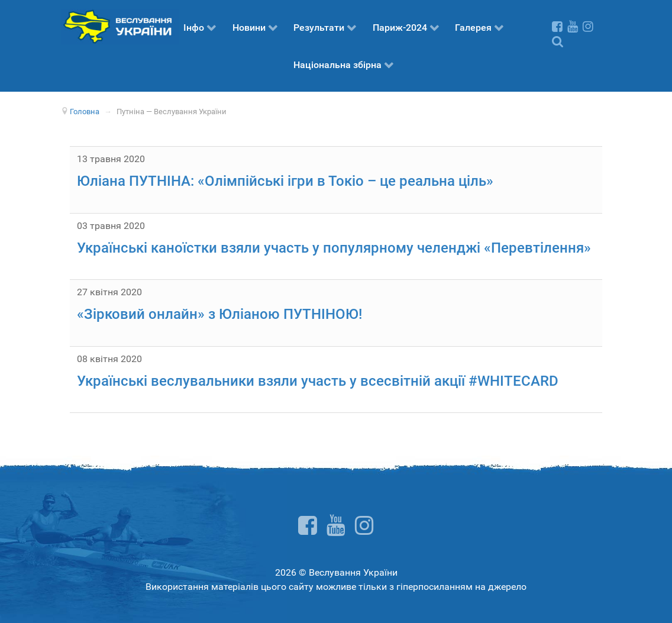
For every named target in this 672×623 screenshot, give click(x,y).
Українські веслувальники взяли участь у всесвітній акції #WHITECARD (318, 381)
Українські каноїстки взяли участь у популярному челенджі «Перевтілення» (334, 248)
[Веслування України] (120, 26)
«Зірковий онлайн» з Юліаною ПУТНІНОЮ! (219, 314)
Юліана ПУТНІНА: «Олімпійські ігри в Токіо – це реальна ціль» (285, 181)
